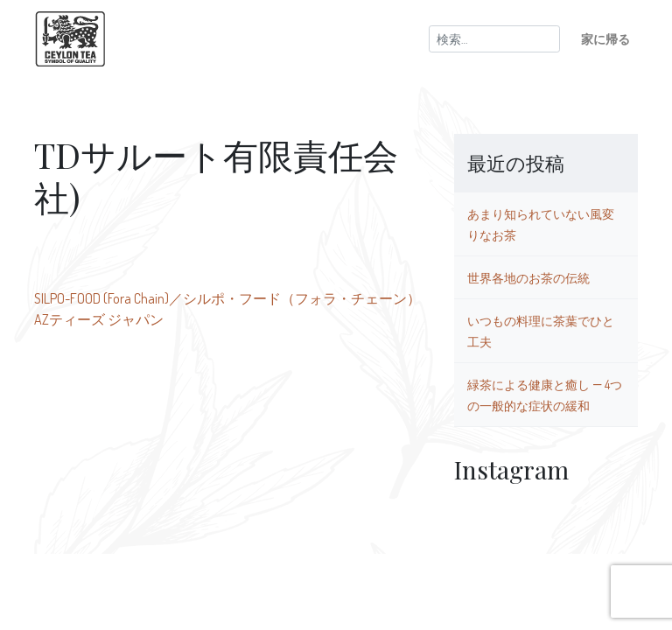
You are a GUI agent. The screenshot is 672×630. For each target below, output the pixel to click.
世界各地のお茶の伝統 (528, 277)
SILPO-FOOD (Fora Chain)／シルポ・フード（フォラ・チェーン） (227, 298)
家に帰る (605, 38)
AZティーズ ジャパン (99, 319)
